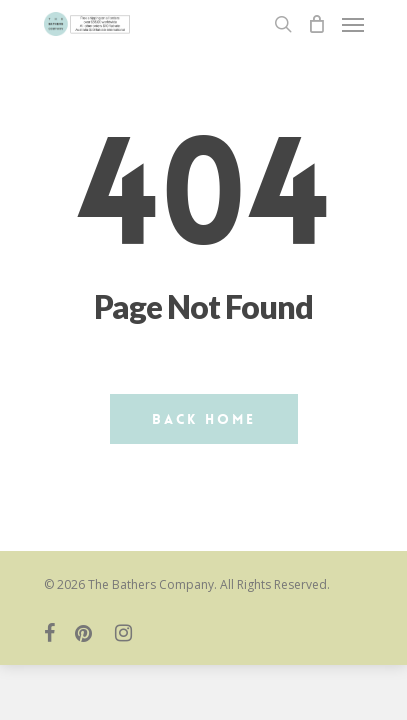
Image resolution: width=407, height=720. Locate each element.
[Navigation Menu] (353, 24)
